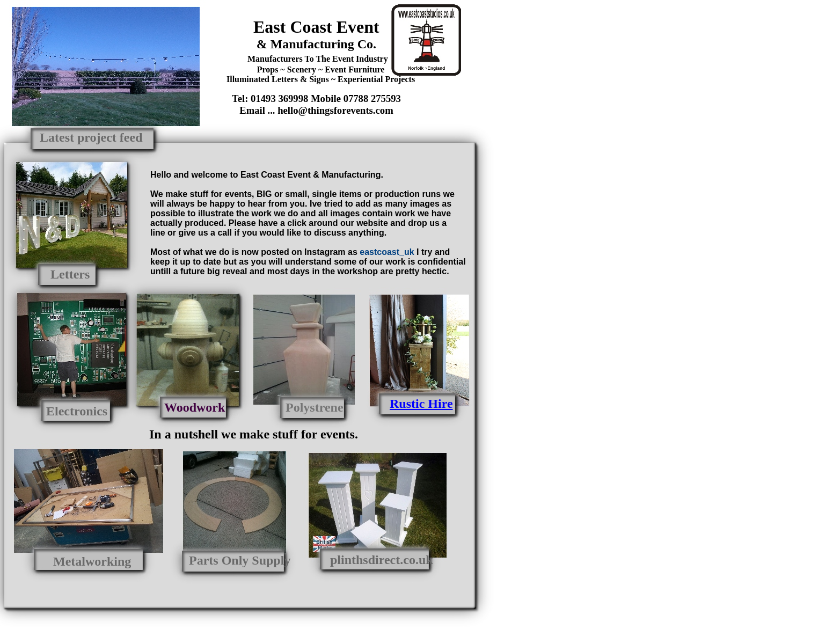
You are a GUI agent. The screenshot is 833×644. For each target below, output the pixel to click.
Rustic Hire (421, 404)
